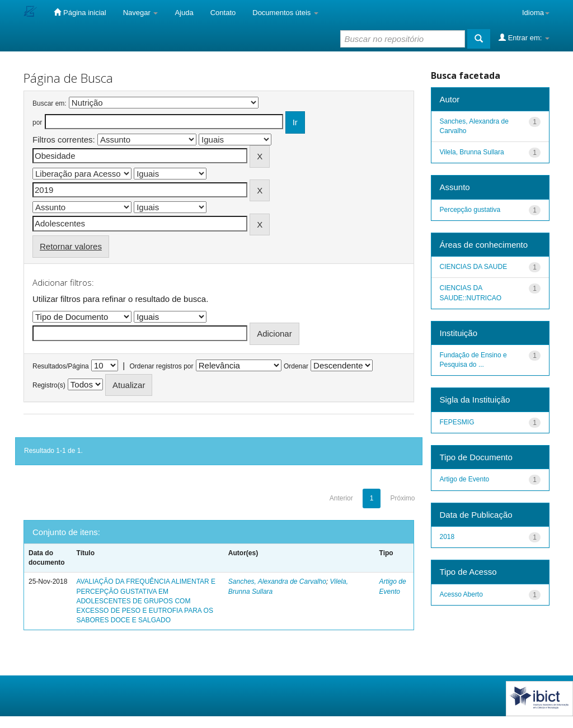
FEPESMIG (457, 422)
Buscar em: (50, 103)
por (37, 122)
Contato (223, 13)
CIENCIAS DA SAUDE (474, 267)
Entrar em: (524, 37)
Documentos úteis (285, 13)
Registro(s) (49, 385)
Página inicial (80, 12)
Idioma (536, 13)
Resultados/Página (61, 366)
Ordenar (296, 366)
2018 (447, 537)
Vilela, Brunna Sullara (472, 152)
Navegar (141, 13)
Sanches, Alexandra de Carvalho (277, 582)
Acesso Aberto (461, 594)
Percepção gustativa (470, 210)
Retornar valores (71, 246)
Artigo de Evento (465, 479)
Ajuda (184, 13)
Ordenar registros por (161, 366)
